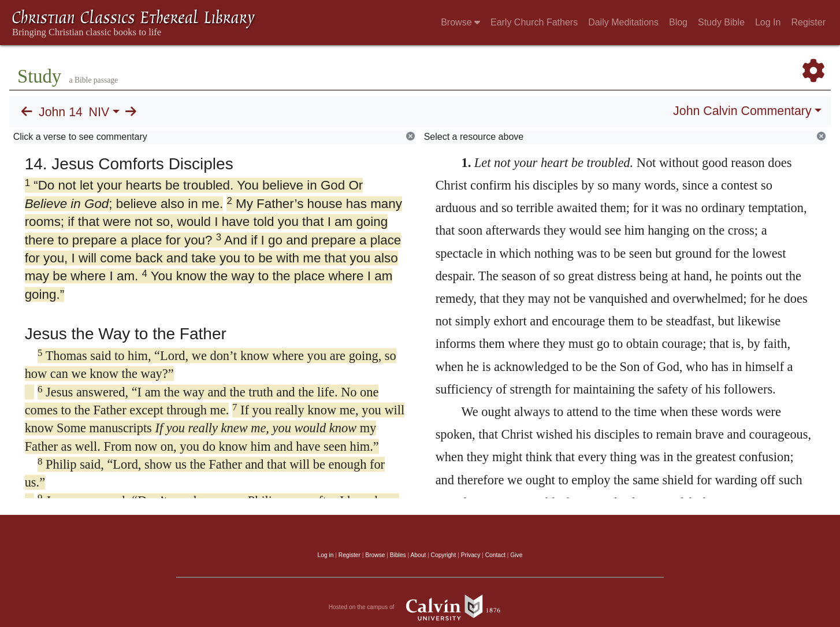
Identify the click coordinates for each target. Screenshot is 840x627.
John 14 (61, 112)
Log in (326, 555)
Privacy (471, 555)
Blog (678, 22)
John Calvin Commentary (742, 111)
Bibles (398, 555)
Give (516, 555)
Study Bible (721, 22)
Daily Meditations (623, 22)
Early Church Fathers (534, 22)
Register (808, 22)
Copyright (444, 555)
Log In (768, 22)
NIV (99, 112)
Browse (460, 22)
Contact (495, 555)
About (418, 555)
